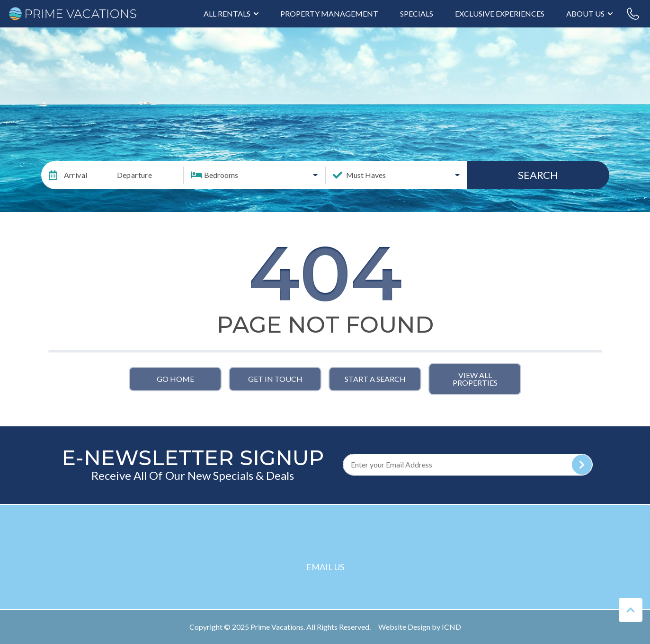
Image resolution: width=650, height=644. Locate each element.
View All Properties (475, 379)
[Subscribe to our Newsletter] (468, 465)
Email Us (325, 567)
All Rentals (227, 13)
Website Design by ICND (420, 627)
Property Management (329, 13)
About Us (585, 13)
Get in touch (275, 379)
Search (538, 175)
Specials (417, 13)
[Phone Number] (633, 14)
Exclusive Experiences (500, 13)
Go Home (175, 379)
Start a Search (375, 379)
